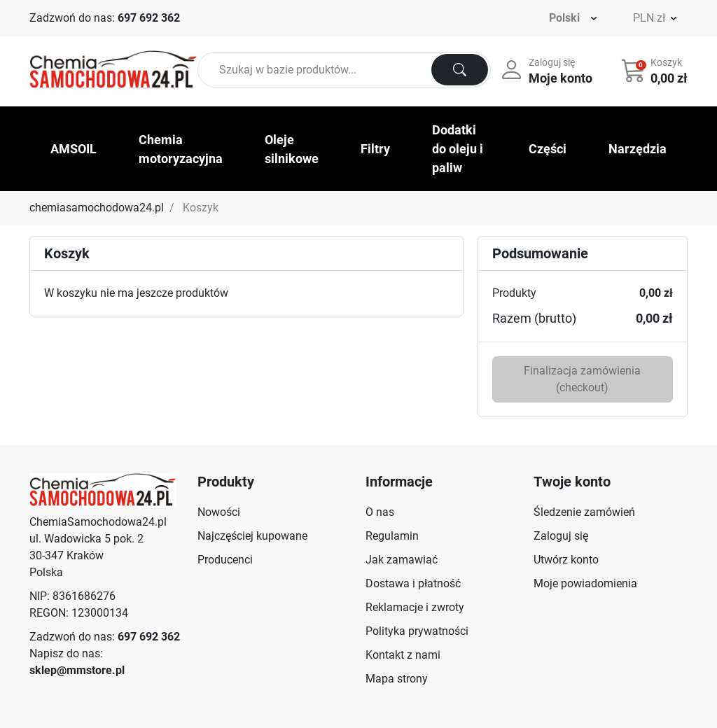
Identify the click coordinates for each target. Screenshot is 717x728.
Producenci (225, 560)
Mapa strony (397, 679)
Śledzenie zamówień (584, 512)
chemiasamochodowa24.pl (97, 208)
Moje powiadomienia (585, 583)
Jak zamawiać (402, 560)
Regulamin (392, 536)
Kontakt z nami (403, 655)
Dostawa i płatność (413, 583)
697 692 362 (149, 18)
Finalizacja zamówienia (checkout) (582, 379)
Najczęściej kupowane (252, 536)
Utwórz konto (566, 560)
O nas (380, 512)
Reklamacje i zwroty (415, 607)
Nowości (219, 512)
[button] (656, 70)
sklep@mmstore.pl (77, 670)
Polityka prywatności (417, 631)
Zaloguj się (561, 536)
